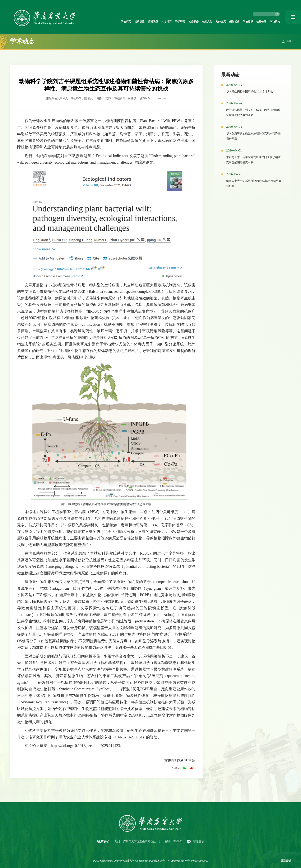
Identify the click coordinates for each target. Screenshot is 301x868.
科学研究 (161, 22)
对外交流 (209, 22)
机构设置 (113, 22)
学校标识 (242, 22)
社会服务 (177, 22)
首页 (288, 41)
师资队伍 (129, 22)
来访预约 (274, 22)
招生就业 (226, 22)
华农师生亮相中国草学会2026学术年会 (250, 91)
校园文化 (193, 22)
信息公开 (258, 22)
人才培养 (145, 22)
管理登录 (200, 841)
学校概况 (97, 22)
